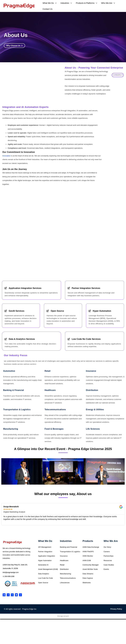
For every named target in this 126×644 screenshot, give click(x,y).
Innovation (6, 156)
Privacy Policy (116, 609)
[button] (4, 471)
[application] (55, 3)
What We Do (45, 541)
